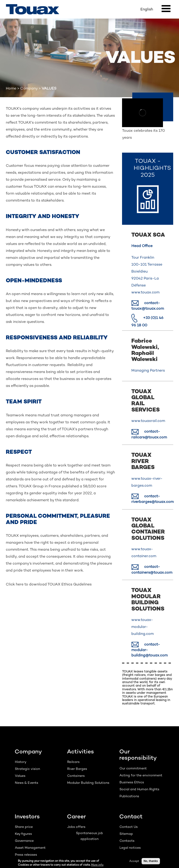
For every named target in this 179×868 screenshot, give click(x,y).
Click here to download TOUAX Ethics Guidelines (49, 584)
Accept (134, 861)
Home (11, 88)
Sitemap (126, 834)
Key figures (23, 834)
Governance (24, 841)
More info (97, 865)
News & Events (27, 783)
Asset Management (30, 848)
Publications (129, 796)
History (21, 762)
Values (20, 776)
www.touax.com (145, 292)
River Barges (77, 769)
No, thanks (151, 861)
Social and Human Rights (139, 789)
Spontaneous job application (89, 836)
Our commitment (133, 768)
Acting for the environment (141, 775)
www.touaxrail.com (148, 421)
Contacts (127, 841)
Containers (76, 776)
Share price (24, 827)
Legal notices (130, 848)
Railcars (73, 762)
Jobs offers (76, 827)
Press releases (26, 855)
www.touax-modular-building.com (143, 627)
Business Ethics (132, 782)
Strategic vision (27, 769)
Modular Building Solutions (88, 783)
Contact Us (129, 827)
